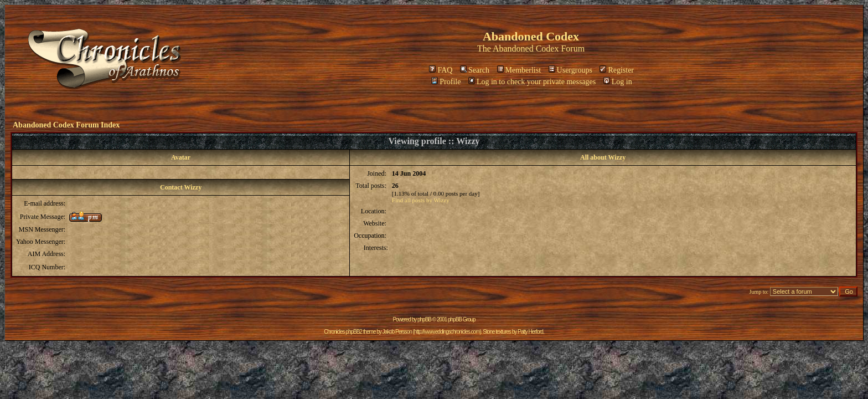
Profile (446, 82)
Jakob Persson (397, 332)
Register (617, 70)
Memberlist (519, 70)
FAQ (441, 70)
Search (475, 70)
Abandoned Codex (526, 48)
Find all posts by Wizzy (421, 200)
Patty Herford (530, 332)
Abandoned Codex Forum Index (66, 125)
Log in (618, 82)
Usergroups (570, 70)
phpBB (424, 319)
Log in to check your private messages (532, 82)
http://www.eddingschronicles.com (447, 332)
